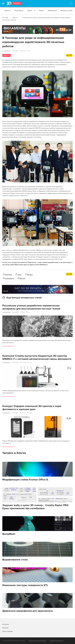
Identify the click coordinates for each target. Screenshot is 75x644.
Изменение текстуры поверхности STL (25, 585)
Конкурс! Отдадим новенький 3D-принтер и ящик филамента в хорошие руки (32, 408)
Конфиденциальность (56, 641)
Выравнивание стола (15, 560)
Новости (7, 11)
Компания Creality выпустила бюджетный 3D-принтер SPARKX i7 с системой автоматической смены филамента (37, 357)
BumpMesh (9, 534)
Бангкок (22, 278)
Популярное (19, 11)
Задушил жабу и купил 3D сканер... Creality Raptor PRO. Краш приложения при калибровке (36, 507)
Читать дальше (8, 346)
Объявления (52, 11)
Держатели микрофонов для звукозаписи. (28, 611)
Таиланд (30, 275)
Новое (31, 11)
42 (31, 362)
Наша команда (7, 631)
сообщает (9, 250)
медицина (8, 275)
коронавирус (10, 278)
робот (19, 275)
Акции (41, 11)
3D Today (5, 18)
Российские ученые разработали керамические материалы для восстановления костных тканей (31, 307)
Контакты (6, 624)
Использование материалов (37, 641)
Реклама (6, 31)
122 (31, 413)
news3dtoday (6, 51)
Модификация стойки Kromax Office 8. (25, 480)
